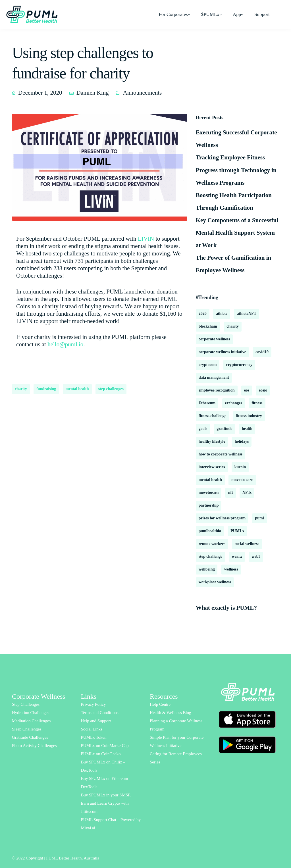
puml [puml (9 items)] (259, 518)
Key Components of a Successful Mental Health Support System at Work (237, 233)
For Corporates (173, 14)
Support (262, 14)
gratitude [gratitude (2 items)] (224, 429)
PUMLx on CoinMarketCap (105, 746)
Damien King (93, 93)
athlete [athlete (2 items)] (222, 314)
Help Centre (160, 704)
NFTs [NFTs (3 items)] (247, 493)
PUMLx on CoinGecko (101, 754)
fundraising (46, 389)
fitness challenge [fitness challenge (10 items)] (213, 416)
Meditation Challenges (31, 721)
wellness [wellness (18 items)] (231, 569)
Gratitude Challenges (30, 737)
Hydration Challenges (31, 713)
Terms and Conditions (100, 713)
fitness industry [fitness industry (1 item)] (249, 416)
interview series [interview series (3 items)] (212, 467)
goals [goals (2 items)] (203, 429)
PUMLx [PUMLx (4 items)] (237, 531)
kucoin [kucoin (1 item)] (240, 467)
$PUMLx (210, 14)
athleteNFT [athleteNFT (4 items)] (247, 314)
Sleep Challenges (27, 729)
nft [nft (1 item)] (231, 493)
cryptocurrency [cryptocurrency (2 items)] (239, 365)
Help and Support (96, 721)
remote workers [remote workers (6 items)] (212, 544)
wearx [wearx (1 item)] (237, 556)
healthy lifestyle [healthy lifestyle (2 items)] (212, 441)
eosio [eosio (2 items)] (263, 390)
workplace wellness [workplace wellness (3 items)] (215, 582)
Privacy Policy (93, 704)
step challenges (111, 389)
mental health (77, 389)
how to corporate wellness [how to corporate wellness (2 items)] (221, 454)
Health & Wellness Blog (171, 713)
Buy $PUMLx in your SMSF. (106, 795)
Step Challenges (26, 704)
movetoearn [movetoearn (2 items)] (209, 493)
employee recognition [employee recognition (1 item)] (217, 390)
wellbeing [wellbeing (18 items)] (207, 569)
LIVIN (146, 239)
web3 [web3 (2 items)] (256, 556)
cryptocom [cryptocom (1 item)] (208, 365)
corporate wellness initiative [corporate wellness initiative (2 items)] (222, 352)
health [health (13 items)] (247, 429)
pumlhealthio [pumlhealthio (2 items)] (210, 531)
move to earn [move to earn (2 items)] (242, 480)
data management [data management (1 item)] (214, 377)
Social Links (92, 729)
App (237, 14)
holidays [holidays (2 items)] (242, 441)
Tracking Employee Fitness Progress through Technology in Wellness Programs (236, 170)
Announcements (142, 93)
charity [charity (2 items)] (233, 326)
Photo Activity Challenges (34, 746)
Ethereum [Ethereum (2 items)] (207, 403)
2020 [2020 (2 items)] (203, 314)
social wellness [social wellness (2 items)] (247, 544)
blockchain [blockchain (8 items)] (208, 326)
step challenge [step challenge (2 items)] (211, 556)
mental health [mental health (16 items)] (210, 480)
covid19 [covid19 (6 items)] (262, 352)
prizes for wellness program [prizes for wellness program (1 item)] (222, 518)
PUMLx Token (94, 737)
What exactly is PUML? (226, 608)
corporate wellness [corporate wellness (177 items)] (214, 339)
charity (21, 389)
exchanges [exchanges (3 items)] (234, 403)
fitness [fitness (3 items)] (257, 403)
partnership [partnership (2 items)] (209, 505)
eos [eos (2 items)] (247, 390)
